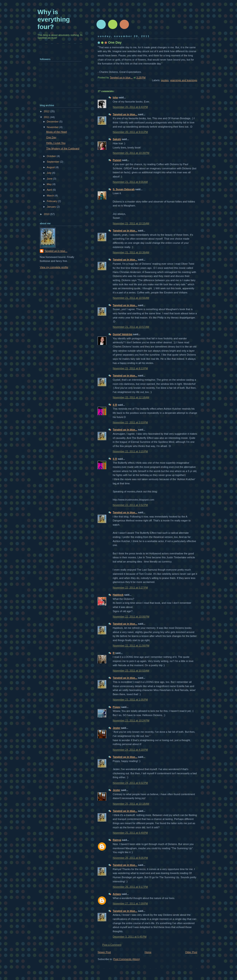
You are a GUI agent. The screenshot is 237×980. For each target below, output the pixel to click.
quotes (165, 80)
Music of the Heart (57, 132)
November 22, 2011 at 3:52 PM (130, 505)
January (52, 207)
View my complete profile (54, 267)
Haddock (118, 595)
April (50, 190)
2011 (47, 117)
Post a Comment (112, 945)
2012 (47, 111)
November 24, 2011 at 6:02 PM (130, 783)
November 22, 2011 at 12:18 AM (131, 397)
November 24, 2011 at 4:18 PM (130, 750)
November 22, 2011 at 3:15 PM (130, 451)
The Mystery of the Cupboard (63, 148)
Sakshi (117, 139)
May (50, 184)
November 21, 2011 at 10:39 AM (131, 252)
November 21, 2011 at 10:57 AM (131, 327)
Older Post (191, 952)
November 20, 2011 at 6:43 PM (130, 107)
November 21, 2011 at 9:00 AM (130, 182)
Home (148, 952)
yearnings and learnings (184, 80)
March (51, 196)
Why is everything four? (54, 19)
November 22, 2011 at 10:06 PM (131, 617)
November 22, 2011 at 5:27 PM (130, 588)
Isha (115, 97)
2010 (47, 214)
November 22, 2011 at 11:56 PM (131, 646)
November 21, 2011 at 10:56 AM (131, 298)
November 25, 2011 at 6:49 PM (130, 833)
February (52, 201)
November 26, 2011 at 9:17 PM (130, 887)
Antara (117, 894)
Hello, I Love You (56, 143)
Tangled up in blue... (125, 114)
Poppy (117, 707)
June (50, 179)
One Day (51, 137)
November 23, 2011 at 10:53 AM (131, 671)
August (51, 167)
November (53, 127)
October (52, 156)
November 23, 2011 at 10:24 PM (131, 720)
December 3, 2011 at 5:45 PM (130, 937)
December (53, 122)
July (49, 173)
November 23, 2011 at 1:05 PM (130, 700)
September (53, 162)
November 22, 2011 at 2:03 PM (130, 422)
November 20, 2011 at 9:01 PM (130, 132)
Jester (117, 728)
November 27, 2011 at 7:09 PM (130, 903)
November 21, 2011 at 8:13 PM (130, 368)
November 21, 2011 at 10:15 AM (131, 223)
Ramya (117, 840)
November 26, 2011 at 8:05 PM (130, 858)
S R (115, 405)
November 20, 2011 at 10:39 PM (131, 153)
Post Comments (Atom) (127, 959)
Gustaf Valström (123, 334)
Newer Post (104, 952)
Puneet (117, 160)
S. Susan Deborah (124, 189)
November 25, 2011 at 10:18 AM (131, 804)
